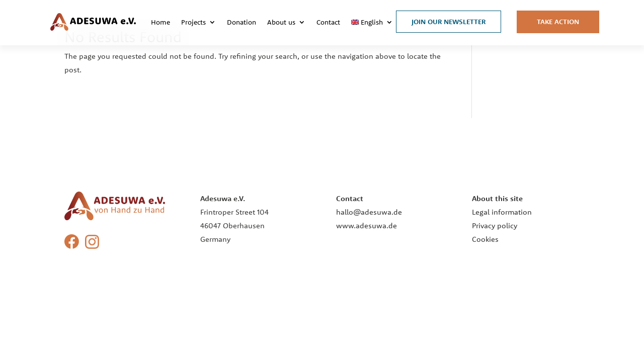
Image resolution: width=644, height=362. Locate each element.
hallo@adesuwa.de (369, 212)
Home (160, 22)
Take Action (558, 22)
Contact (328, 22)
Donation (242, 22)
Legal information (502, 212)
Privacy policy (495, 225)
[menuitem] (372, 22)
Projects (193, 22)
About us (281, 22)
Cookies (485, 239)
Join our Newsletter (449, 22)
